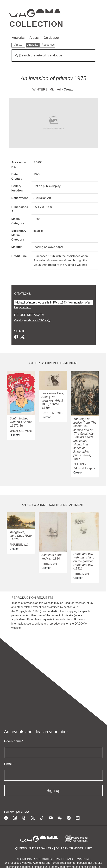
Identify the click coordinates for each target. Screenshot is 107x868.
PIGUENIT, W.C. (19, 545)
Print (37, 219)
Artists (34, 38)
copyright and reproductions (49, 624)
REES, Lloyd (49, 564)
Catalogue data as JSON (30, 320)
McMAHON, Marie (21, 431)
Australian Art (42, 198)
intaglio (38, 231)
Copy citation (23, 307)
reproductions (64, 619)
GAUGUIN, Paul (51, 413)
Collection (36, 24)
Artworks (18, 38)
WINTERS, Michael (46, 89)
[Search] (54, 55)
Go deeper (51, 38)
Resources (48, 45)
